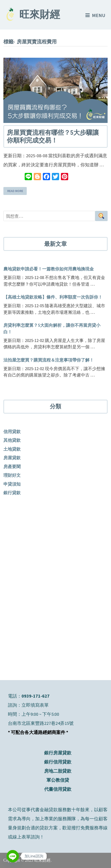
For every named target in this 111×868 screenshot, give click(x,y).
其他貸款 (12, 440)
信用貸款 (12, 432)
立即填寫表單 (35, 705)
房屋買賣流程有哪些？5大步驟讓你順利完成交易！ (53, 136)
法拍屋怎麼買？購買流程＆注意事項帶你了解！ (49, 360)
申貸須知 (12, 484)
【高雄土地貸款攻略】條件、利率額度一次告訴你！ (53, 297)
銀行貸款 (12, 493)
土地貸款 (12, 449)
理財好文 (12, 475)
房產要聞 (12, 466)
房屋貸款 (12, 458)
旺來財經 (40, 15)
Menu (95, 15)
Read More (15, 191)
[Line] (13, 856)
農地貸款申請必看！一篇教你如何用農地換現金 (49, 269)
